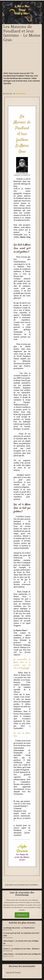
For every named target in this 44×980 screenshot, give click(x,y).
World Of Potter (13, 973)
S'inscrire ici (22, 915)
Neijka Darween (21, 94)
